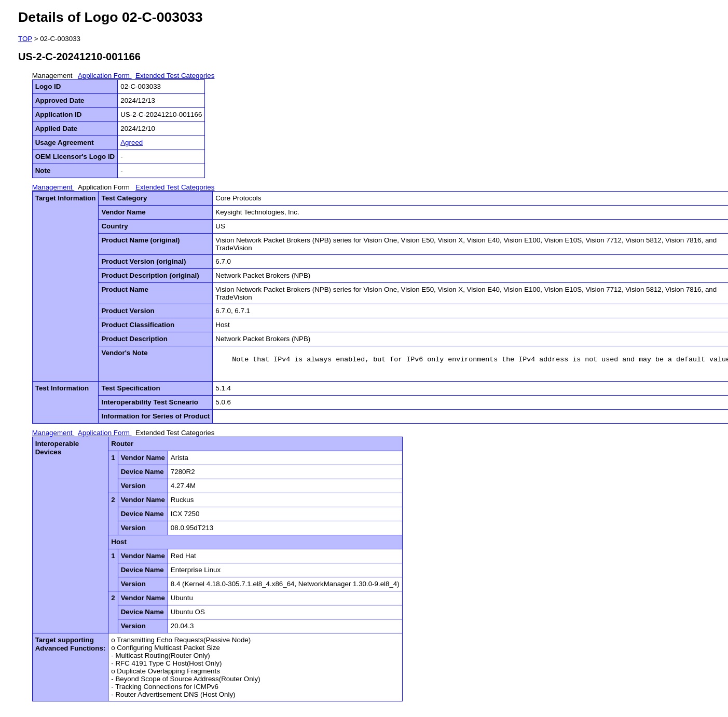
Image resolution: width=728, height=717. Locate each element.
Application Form (105, 76)
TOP (25, 39)
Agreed (132, 143)
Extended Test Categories (175, 76)
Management (53, 76)
